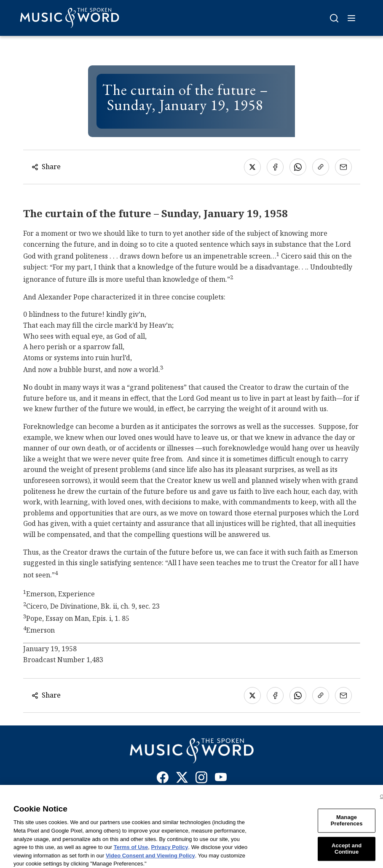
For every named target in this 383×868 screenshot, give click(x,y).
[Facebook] (163, 779)
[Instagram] (201, 779)
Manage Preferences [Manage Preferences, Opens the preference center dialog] (347, 825)
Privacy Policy (169, 851)
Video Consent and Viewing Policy (150, 860)
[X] (182, 779)
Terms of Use (131, 851)
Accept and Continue (347, 853)
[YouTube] (221, 779)
